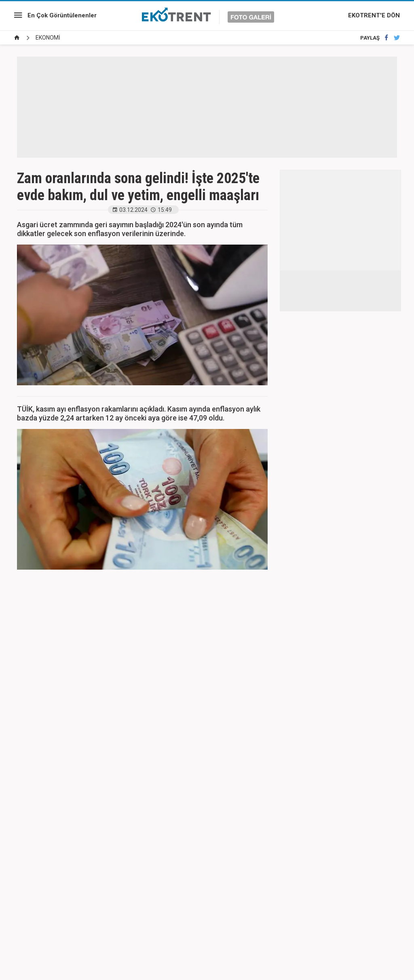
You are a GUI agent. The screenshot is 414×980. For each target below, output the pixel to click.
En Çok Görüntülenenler (62, 15)
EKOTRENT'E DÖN (374, 15)
